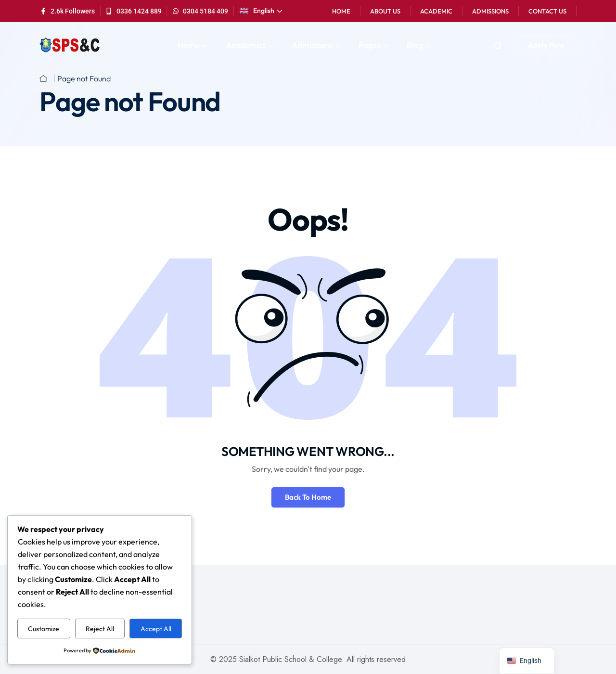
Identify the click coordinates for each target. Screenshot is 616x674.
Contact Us (547, 11)
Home (341, 11)
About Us (385, 11)
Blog (415, 45)
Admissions (490, 11)
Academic (436, 11)
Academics (246, 45)
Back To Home (308, 497)
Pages (370, 45)
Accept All (156, 629)
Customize (44, 629)
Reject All (100, 629)
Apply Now (546, 45)
